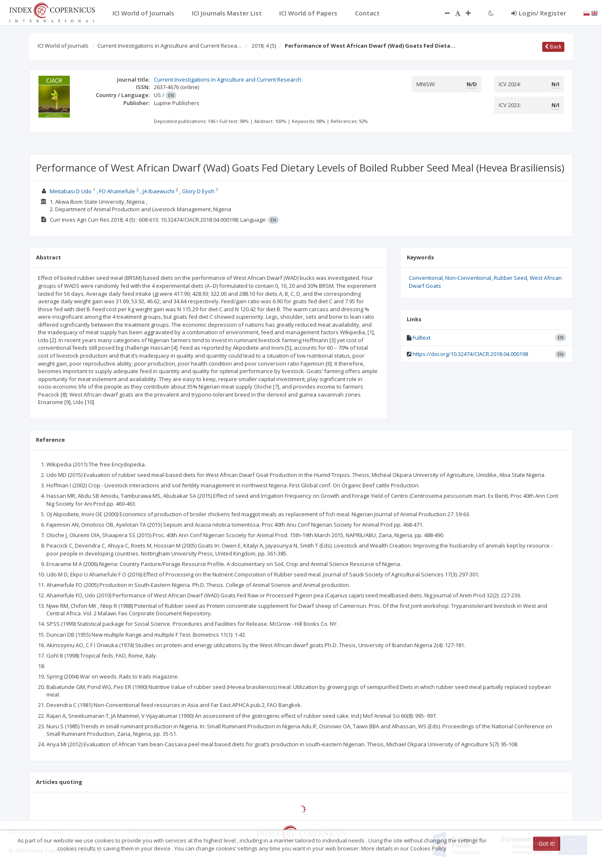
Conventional (426, 278)
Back (553, 46)
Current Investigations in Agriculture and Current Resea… (170, 46)
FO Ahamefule (117, 191)
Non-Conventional (468, 278)
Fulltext (422, 338)
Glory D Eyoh (198, 191)
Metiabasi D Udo (71, 191)
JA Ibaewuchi (158, 191)
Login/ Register (539, 13)
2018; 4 (264, 46)
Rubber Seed (510, 278)
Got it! (547, 844)
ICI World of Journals (63, 46)
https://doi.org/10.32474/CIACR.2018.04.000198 (470, 354)
